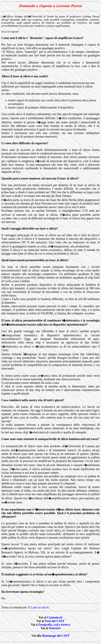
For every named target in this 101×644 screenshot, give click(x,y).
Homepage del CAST (56, 636)
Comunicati (55, 617)
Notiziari (55, 628)
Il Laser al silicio (38, 607)
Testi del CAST (55, 621)
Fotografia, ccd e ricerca (54, 625)
